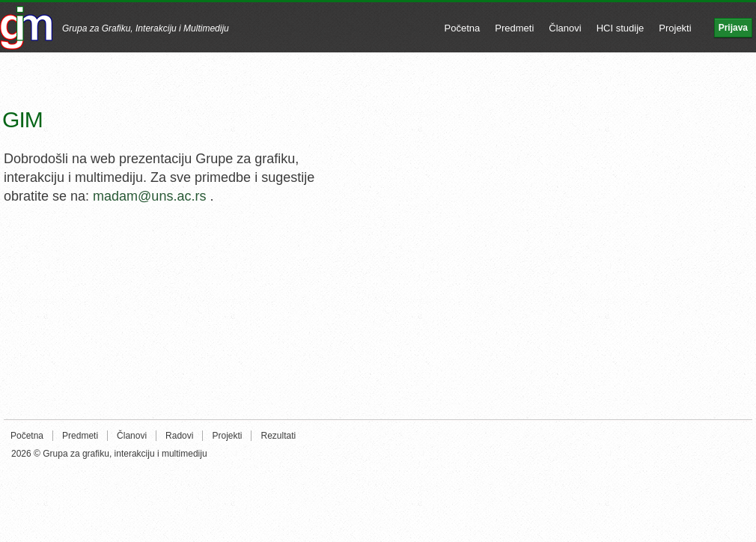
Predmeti (514, 28)
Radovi (179, 436)
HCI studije (621, 28)
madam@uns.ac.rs (149, 196)
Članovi (565, 28)
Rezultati (278, 436)
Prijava (733, 28)
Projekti (675, 28)
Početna (463, 28)
